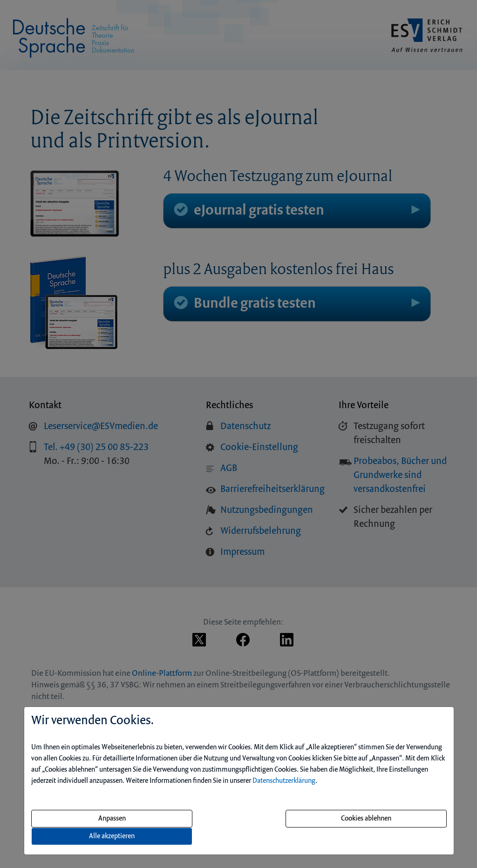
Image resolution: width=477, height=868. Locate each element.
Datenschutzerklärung (284, 781)
